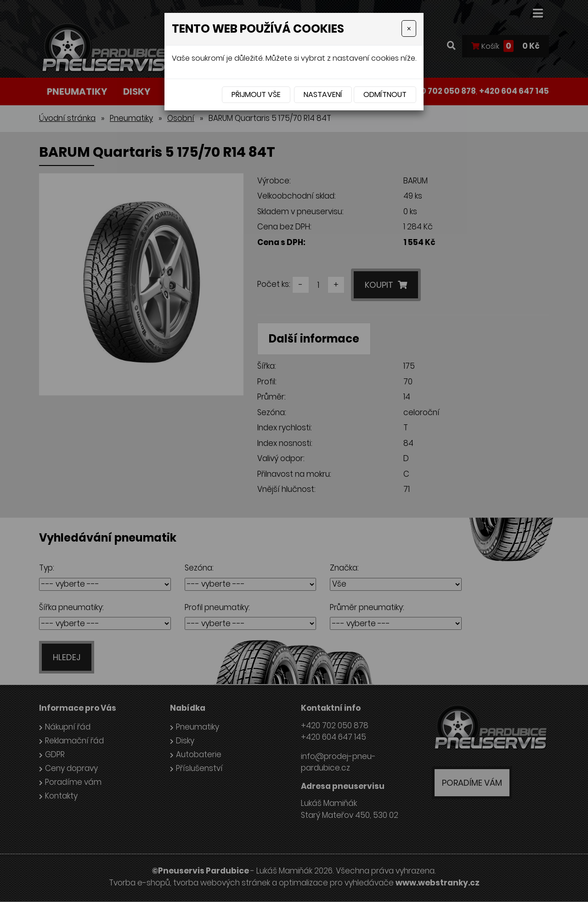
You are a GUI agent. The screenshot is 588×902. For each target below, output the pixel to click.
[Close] (409, 29)
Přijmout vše (256, 94)
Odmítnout (385, 94)
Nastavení (323, 94)
